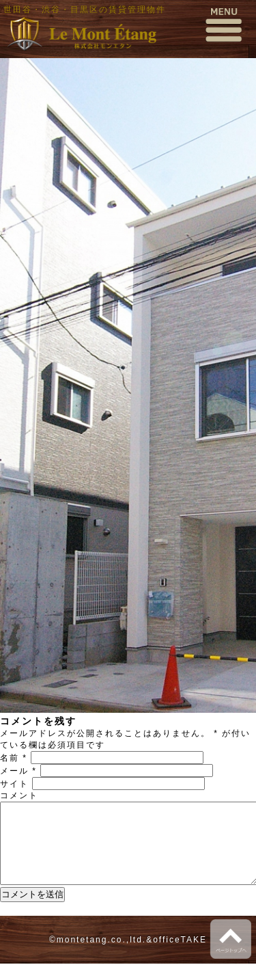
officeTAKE (180, 956)
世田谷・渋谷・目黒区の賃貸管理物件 (85, 10)
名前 (14, 758)
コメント (19, 795)
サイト (14, 784)
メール (18, 771)
